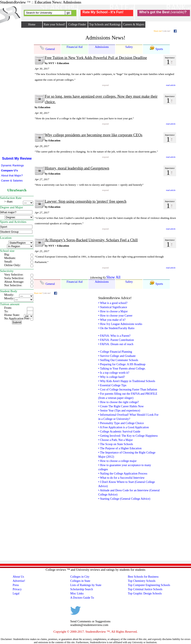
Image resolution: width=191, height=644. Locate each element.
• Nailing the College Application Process (123, 474)
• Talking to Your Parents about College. (122, 369)
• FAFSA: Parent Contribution (116, 340)
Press (16, 585)
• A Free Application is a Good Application (123, 427)
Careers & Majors (134, 24)
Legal (16, 593)
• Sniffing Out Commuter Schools (118, 360)
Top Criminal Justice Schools (145, 589)
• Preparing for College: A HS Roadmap (122, 364)
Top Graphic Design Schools (145, 593)
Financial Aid (74, 47)
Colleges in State (80, 581)
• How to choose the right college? (119, 402)
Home (32, 24)
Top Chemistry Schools (142, 581)
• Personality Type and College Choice (121, 423)
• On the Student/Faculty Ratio (116, 328)
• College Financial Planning (115, 352)
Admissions (102, 47)
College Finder (77, 24)
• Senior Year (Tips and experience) (119, 411)
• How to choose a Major (113, 311)
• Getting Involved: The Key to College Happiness (128, 436)
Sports (156, 48)
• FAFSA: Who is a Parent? (114, 336)
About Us (18, 577)
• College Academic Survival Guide (119, 432)
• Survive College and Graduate (117, 356)
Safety (129, 47)
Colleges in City (80, 577)
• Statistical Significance (113, 307)
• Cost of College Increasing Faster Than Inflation (128, 390)
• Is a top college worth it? (114, 373)
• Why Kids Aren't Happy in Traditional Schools (127, 381)
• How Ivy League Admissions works (120, 324)
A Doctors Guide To (82, 598)
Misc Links (77, 593)
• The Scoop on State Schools (116, 444)
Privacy (17, 589)
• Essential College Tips (112, 385)
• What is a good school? (113, 303)
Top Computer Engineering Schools (149, 585)
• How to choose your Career (115, 316)
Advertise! (19, 581)
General (47, 48)
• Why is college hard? (112, 377)
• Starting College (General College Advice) (124, 499)
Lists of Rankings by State (86, 585)
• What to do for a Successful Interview (121, 478)
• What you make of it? (112, 320)
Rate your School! (54, 24)
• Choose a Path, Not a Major (115, 440)
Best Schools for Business (143, 577)
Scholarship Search (82, 589)
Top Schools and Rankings (105, 24)
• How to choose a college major (117, 461)
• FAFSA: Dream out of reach (116, 344)
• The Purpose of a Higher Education (120, 448)
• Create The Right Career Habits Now (121, 406)
